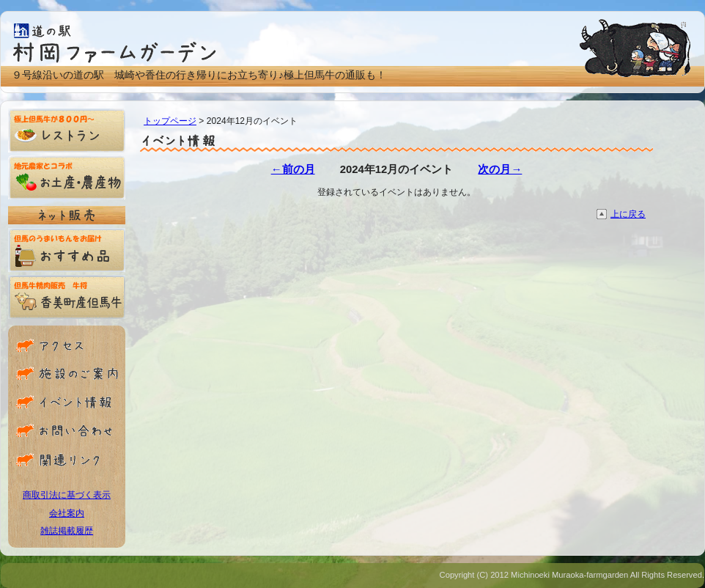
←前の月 (293, 169)
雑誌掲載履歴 (67, 531)
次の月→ (500, 169)
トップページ (170, 121)
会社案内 (67, 513)
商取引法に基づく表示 (67, 495)
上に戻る (628, 214)
